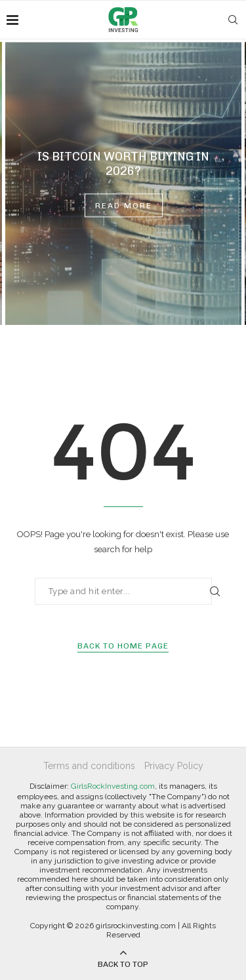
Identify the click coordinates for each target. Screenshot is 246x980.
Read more (124, 206)
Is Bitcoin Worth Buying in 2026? (123, 164)
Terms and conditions (89, 766)
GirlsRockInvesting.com (113, 786)
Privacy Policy (174, 766)
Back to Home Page (123, 646)
